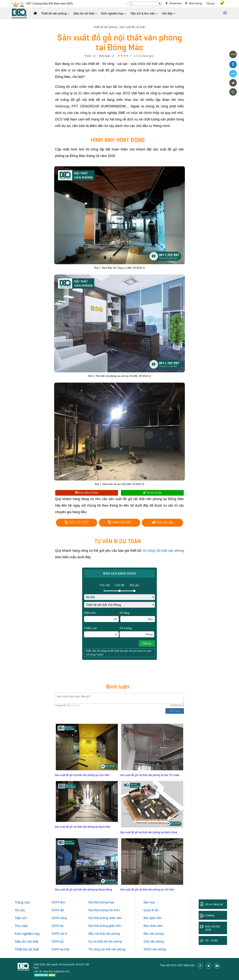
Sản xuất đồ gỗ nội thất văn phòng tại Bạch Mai (82, 827)
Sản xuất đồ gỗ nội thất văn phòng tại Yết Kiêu (147, 890)
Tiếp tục (147, 643)
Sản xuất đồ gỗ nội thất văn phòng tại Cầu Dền (82, 775)
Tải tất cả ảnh (152, 493)
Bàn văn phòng (154, 934)
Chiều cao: (101, 632)
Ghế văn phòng (154, 941)
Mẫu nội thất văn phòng (104, 934)
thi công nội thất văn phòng (163, 551)
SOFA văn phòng (155, 949)
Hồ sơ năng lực (214, 904)
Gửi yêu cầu (162, 522)
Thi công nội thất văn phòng (107, 949)
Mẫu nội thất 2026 (212, 928)
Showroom (174, 3)
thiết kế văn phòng (110, 941)
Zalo (233, 74)
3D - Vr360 (211, 940)
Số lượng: (137, 632)
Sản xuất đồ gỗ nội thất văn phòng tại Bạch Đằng (83, 890)
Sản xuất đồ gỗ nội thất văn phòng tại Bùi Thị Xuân (150, 775)
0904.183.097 (119, 522)
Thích (88, 56)
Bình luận (105, 56)
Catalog (210, 915)
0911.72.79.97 (76, 522)
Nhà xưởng (194, 3)
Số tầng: (137, 617)
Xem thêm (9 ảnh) (87, 493)
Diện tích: (101, 617)
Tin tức (211, 4)
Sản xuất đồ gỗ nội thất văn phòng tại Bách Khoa (149, 832)
